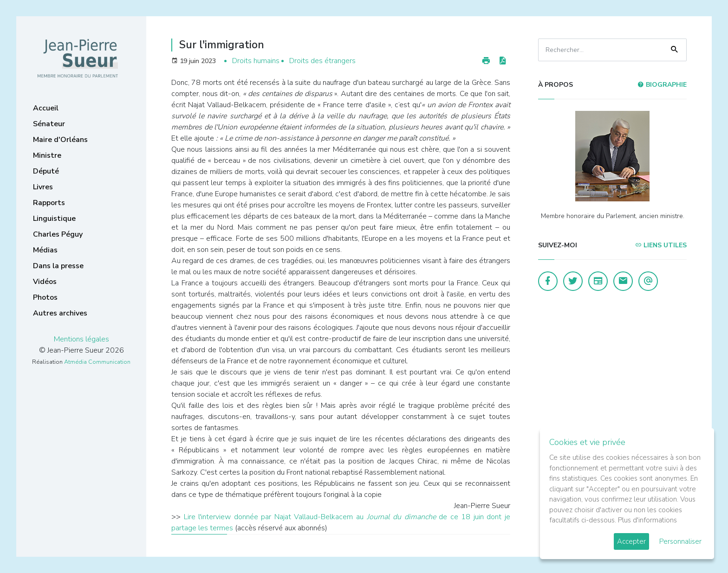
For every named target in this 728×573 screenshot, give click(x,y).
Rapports (49, 203)
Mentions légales (81, 339)
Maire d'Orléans (60, 140)
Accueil (46, 108)
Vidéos (45, 282)
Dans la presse (58, 266)
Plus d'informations (647, 520)
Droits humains (256, 61)
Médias (45, 250)
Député (46, 171)
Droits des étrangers (322, 61)
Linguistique (54, 219)
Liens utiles (661, 245)
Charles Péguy (58, 234)
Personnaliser (680, 541)
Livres (43, 187)
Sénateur (49, 124)
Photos (45, 297)
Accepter (631, 541)
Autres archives (60, 313)
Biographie (662, 85)
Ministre (47, 155)
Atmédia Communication (97, 362)
